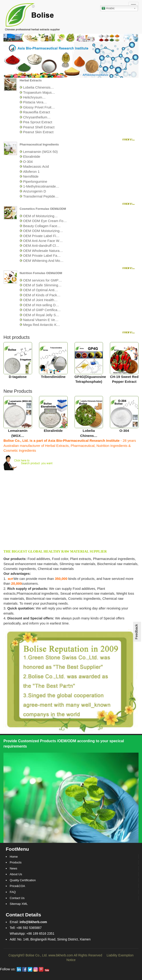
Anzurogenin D (35, 191)
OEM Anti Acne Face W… (43, 241)
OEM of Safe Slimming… (42, 285)
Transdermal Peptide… (41, 196)
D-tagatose (18, 377)
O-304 (28, 162)
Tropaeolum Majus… (39, 92)
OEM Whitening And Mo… (43, 261)
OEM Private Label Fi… (41, 236)
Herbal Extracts (31, 80)
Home (14, 857)
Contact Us (17, 898)
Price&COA (17, 886)
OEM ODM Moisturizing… (43, 231)
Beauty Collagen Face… (42, 226)
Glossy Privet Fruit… (39, 107)
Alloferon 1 (31, 172)
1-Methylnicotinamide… (41, 186)
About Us (16, 874)
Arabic (108, 9)
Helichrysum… (34, 97)
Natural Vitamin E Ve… (41, 320)
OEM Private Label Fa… (42, 255)
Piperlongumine (35, 181)
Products (16, 862)
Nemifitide (31, 176)
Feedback (136, 632)
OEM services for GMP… (42, 280)
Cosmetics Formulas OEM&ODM (43, 209)
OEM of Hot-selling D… (41, 305)
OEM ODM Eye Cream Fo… (45, 221)
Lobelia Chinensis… (38, 87)
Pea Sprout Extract (38, 122)
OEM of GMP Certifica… (42, 310)
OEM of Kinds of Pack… (42, 295)
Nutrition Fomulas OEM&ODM (41, 273)
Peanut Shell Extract (39, 127)
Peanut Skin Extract (38, 132)
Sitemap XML (19, 904)
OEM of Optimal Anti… (41, 290)
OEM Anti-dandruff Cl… (41, 246)
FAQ (13, 892)
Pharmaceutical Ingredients (39, 144)
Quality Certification (23, 880)
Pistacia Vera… (35, 102)
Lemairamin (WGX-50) (40, 152)
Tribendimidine (53, 377)
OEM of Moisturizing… (40, 216)
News (14, 868)
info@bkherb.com (33, 922)
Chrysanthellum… (37, 117)
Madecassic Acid (36, 166)
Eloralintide (32, 156)
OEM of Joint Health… (40, 300)
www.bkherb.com (61, 955)
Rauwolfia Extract (37, 112)
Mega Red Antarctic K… (42, 325)
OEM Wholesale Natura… (43, 251)
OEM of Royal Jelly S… (41, 315)
